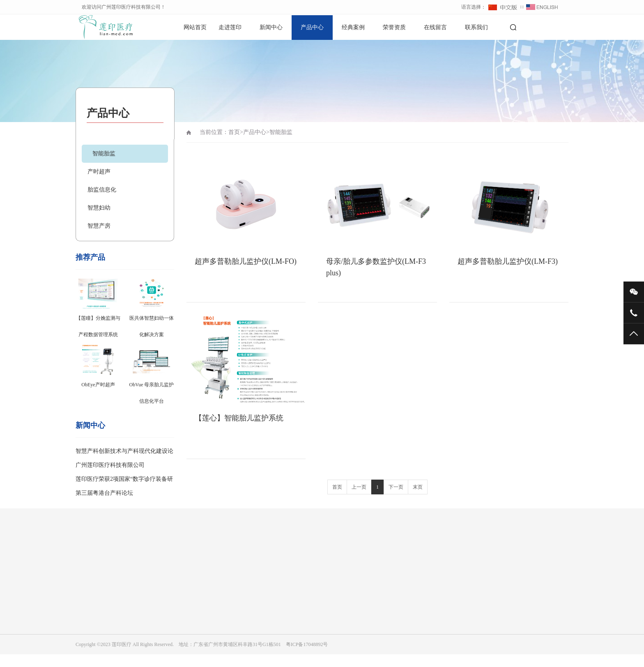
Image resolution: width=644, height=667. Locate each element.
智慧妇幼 (99, 208)
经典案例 (353, 27)
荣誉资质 (394, 27)
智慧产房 (99, 226)
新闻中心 (271, 27)
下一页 (396, 487)
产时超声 (99, 172)
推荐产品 (90, 257)
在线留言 (435, 27)
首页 (234, 132)
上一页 (359, 487)
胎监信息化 (102, 190)
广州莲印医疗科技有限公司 (110, 465)
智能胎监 (104, 153)
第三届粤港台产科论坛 (104, 493)
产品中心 (312, 27)
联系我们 (476, 27)
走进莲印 (230, 27)
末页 (418, 487)
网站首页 (195, 27)
